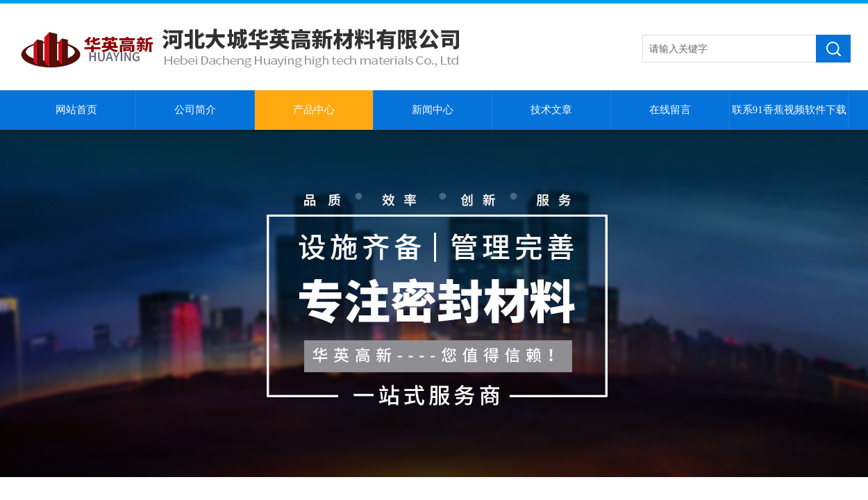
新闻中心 (433, 110)
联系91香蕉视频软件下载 (789, 110)
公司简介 (195, 110)
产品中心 (314, 110)
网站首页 (76, 110)
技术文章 (551, 110)
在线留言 (670, 110)
